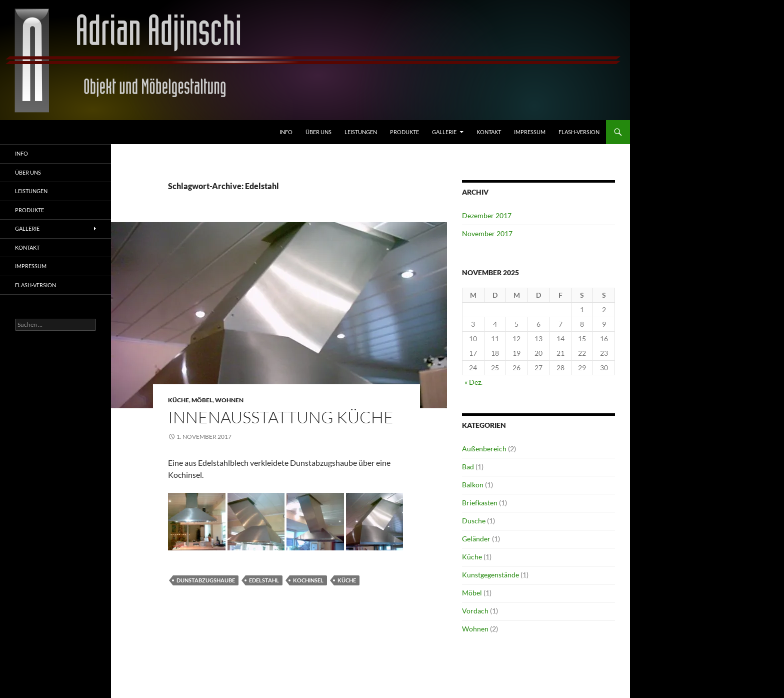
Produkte (404, 132)
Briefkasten (480, 503)
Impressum (530, 132)
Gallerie (444, 132)
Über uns (318, 132)
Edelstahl (264, 580)
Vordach (475, 611)
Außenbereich (484, 449)
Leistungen (361, 132)
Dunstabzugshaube (206, 580)
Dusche (474, 521)
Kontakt (489, 132)
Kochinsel (308, 580)
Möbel (202, 400)
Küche (178, 400)
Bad (468, 467)
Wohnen (229, 400)
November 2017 (487, 233)
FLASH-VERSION (579, 132)
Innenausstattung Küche (281, 417)
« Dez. (473, 382)
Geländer (476, 539)
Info (286, 132)
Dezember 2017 (487, 215)
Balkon (473, 485)
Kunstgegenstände (490, 575)
